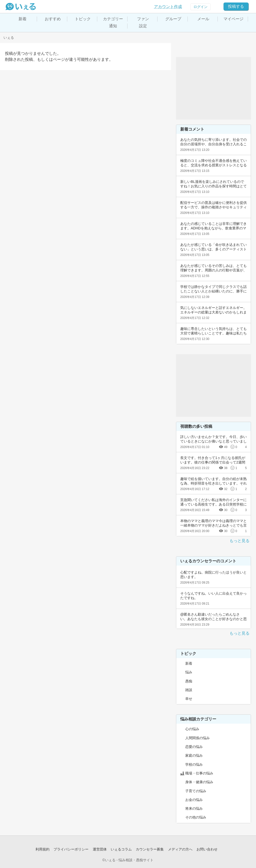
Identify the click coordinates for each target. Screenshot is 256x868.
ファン (143, 19)
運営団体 (100, 849)
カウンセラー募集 (150, 849)
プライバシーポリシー (71, 849)
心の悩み (192, 729)
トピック (83, 19)
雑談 (189, 690)
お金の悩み (194, 800)
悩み (189, 672)
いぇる (9, 38)
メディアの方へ (180, 849)
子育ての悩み (196, 791)
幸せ (189, 699)
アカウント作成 (168, 7)
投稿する (236, 6)
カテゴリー (113, 19)
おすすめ (53, 19)
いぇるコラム (121, 849)
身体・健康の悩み (199, 782)
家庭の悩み (194, 755)
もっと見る (239, 541)
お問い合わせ (207, 849)
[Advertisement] (213, 88)
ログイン (200, 7)
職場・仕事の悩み (199, 773)
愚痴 (189, 681)
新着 (22, 19)
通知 (113, 26)
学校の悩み (194, 764)
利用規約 (42, 849)
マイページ (233, 19)
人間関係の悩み (197, 738)
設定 (143, 26)
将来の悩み (194, 808)
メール (203, 19)
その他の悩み (196, 817)
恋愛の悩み (194, 747)
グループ (173, 19)
